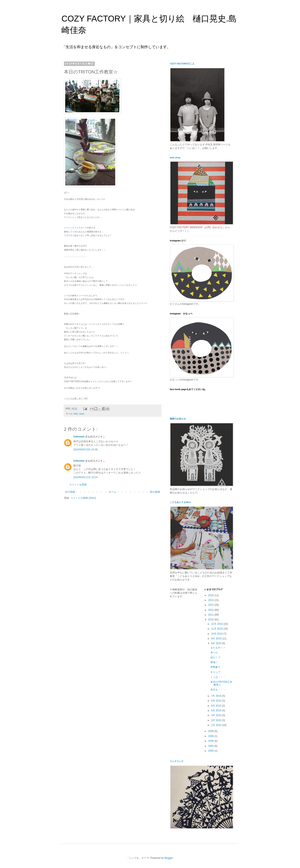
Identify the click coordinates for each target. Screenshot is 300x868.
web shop (175, 157)
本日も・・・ (218, 690)
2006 (211, 741)
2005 (211, 746)
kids (76, 414)
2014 (211, 600)
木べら (214, 653)
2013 (211, 605)
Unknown (79, 437)
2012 (211, 610)
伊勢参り (215, 667)
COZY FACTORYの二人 (182, 64)
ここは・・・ (218, 677)
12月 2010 (217, 624)
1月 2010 (216, 725)
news (82, 414)
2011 (211, 615)
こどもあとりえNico (180, 502)
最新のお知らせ (178, 419)
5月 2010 (216, 706)
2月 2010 (216, 720)
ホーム (112, 492)
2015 (211, 595)
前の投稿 (155, 492)
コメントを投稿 (78, 485)
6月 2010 (216, 701)
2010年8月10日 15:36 (85, 450)
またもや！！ (218, 648)
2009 (211, 731)
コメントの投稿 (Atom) (83, 498)
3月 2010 (216, 715)
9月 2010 (216, 639)
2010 (211, 620)
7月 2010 (216, 696)
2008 (211, 736)
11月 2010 (217, 629)
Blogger (169, 858)
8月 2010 (216, 643)
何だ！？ (215, 658)
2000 (211, 751)
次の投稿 (70, 492)
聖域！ (214, 662)
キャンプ (215, 672)
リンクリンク (177, 761)
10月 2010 (217, 634)
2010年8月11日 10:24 (85, 477)
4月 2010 (216, 711)
